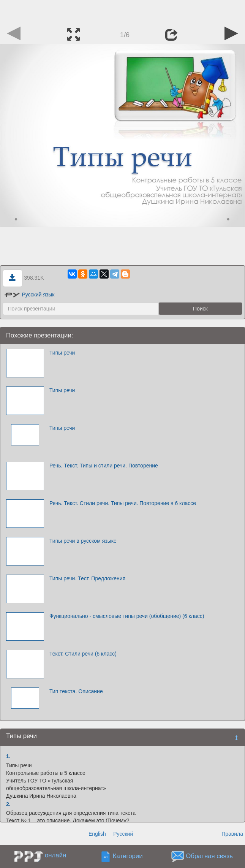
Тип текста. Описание (76, 691)
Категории (128, 856)
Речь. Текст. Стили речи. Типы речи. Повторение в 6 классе (123, 503)
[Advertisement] (123, 11)
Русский (123, 834)
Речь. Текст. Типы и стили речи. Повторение (104, 466)
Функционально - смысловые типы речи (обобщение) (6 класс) (127, 616)
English (97, 834)
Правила (232, 834)
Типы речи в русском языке (83, 541)
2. (8, 804)
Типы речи (62, 353)
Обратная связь (209, 856)
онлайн (55, 855)
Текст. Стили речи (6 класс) (83, 654)
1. (8, 756)
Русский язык (29, 295)
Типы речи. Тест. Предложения (87, 578)
